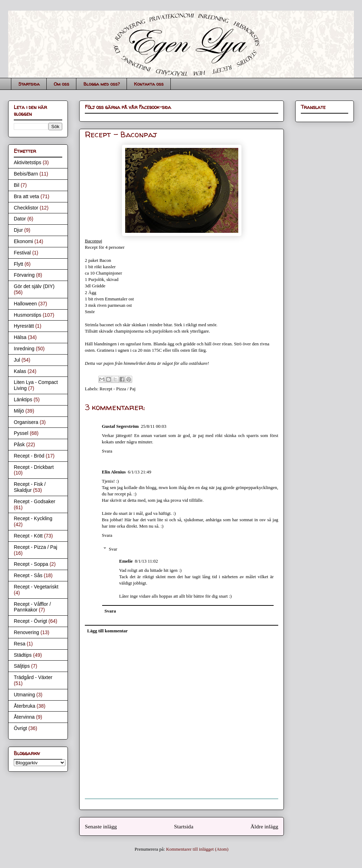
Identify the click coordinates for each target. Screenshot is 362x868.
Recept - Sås (28, 575)
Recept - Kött (28, 536)
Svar (113, 549)
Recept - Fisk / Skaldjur (30, 487)
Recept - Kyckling (33, 518)
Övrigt (20, 728)
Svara (107, 451)
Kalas (20, 371)
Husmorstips (28, 315)
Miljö (19, 411)
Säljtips (22, 666)
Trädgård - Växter (33, 677)
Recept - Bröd (29, 456)
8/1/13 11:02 (146, 561)
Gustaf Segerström (120, 426)
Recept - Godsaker (35, 501)
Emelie (126, 561)
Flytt (18, 264)
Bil (17, 185)
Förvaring (24, 275)
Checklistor (26, 208)
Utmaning (24, 695)
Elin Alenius (114, 472)
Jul (17, 360)
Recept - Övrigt (30, 621)
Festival (22, 253)
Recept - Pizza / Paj (118, 389)
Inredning (24, 349)
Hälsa (20, 337)
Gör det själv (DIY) (34, 286)
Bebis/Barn (26, 174)
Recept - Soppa (31, 564)
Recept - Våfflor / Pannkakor (32, 607)
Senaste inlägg (101, 826)
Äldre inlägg (264, 826)
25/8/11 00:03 (153, 426)
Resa (20, 644)
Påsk (19, 444)
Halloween (25, 304)
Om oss (62, 84)
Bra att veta (27, 196)
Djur (18, 230)
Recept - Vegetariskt (36, 587)
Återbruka (25, 706)
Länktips (23, 399)
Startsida (29, 84)
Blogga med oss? (102, 84)
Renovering (27, 632)
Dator (20, 219)
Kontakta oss (149, 84)
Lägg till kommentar (108, 631)
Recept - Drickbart (34, 467)
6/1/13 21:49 (140, 472)
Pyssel (21, 433)
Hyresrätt (24, 326)
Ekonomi (23, 241)
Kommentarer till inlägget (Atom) (197, 849)
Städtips (23, 655)
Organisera (26, 422)
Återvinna (24, 717)
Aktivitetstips (28, 162)
